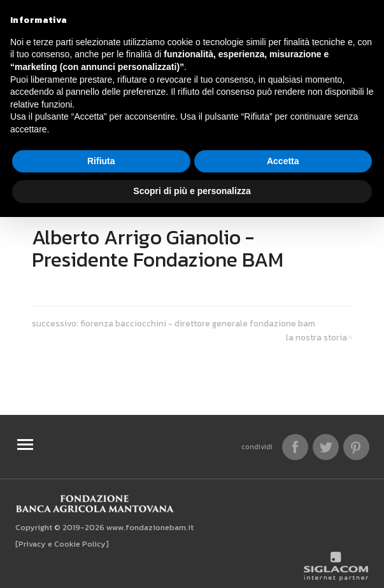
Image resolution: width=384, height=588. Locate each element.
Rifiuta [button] (101, 161)
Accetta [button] (283, 161)
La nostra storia (316, 337)
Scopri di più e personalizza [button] (192, 191)
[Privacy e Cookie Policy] (62, 544)
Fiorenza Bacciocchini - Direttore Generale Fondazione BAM (198, 323)
